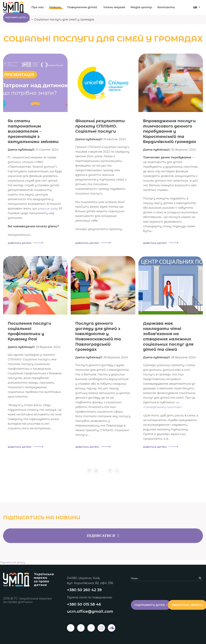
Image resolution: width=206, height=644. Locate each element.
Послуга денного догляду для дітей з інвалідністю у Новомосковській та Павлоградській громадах (100, 342)
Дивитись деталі (25, 249)
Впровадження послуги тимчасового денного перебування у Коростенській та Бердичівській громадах (170, 134)
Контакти (166, 7)
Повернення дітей (82, 7)
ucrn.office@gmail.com (90, 611)
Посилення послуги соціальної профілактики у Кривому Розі (31, 337)
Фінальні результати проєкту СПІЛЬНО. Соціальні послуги (103, 126)
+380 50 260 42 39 (84, 590)
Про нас (38, 7)
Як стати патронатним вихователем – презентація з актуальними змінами (26, 134)
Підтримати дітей (21, 18)
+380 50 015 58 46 (84, 604)
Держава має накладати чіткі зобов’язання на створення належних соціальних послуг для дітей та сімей (171, 342)
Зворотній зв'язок (153, 618)
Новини (55, 7)
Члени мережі (114, 7)
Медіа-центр (141, 7)
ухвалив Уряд (48, 214)
